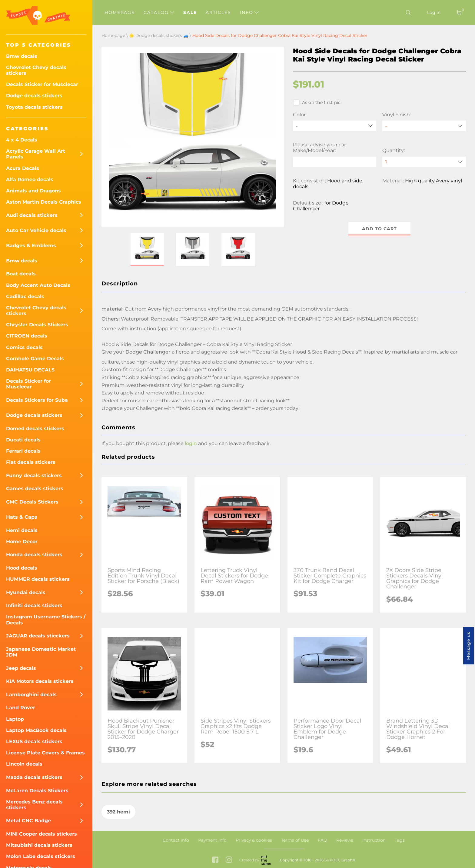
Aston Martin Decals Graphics (44, 202)
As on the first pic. (317, 102)
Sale (190, 12)
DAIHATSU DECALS (30, 370)
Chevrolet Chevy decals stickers (36, 70)
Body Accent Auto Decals (38, 285)
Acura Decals (23, 168)
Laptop (15, 719)
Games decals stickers (35, 489)
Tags (400, 840)
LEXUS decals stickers (34, 742)
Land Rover (21, 708)
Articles (218, 12)
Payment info (212, 840)
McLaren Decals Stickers (37, 791)
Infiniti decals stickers (34, 605)
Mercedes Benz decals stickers (34, 805)
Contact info (176, 840)
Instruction (374, 840)
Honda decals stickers (34, 555)
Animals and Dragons (33, 191)
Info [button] (249, 12)
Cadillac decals (25, 296)
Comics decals (24, 347)
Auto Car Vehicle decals (36, 230)
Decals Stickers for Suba (37, 400)
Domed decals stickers (35, 429)
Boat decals (21, 274)
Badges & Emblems (31, 246)
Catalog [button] (159, 12)
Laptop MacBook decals (36, 730)
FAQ (322, 840)
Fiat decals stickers (31, 462)
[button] (147, 249)
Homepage (120, 12)
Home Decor (22, 542)
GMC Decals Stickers (32, 502)
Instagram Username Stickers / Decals (46, 620)
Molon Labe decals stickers (41, 856)
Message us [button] (468, 646)
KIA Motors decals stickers (40, 681)
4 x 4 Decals (22, 140)
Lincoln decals (24, 764)
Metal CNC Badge (28, 821)
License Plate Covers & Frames (45, 753)
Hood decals (22, 568)
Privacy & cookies (254, 840)
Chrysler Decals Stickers (37, 325)
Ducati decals (23, 440)
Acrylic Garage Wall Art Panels (36, 154)
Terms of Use (295, 840)
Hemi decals (22, 530)
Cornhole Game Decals (35, 359)
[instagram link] (229, 860)
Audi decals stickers (32, 215)
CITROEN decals (27, 336)
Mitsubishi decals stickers (39, 845)
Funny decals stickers (34, 476)
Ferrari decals (23, 451)
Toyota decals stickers (34, 107)
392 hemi (118, 812)
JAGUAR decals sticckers (38, 636)
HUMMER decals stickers (38, 579)
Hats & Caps (22, 517)
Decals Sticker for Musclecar (42, 84)
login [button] (191, 443)
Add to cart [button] (379, 229)
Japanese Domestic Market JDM (41, 652)
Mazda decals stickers (34, 777)
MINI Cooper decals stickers (42, 834)
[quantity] (424, 162)
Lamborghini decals (31, 695)
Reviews (345, 840)
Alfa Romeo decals (30, 180)
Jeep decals (21, 668)
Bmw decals (22, 56)
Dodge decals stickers (34, 96)
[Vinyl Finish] (424, 126)
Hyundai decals (26, 592)
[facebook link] (215, 860)
